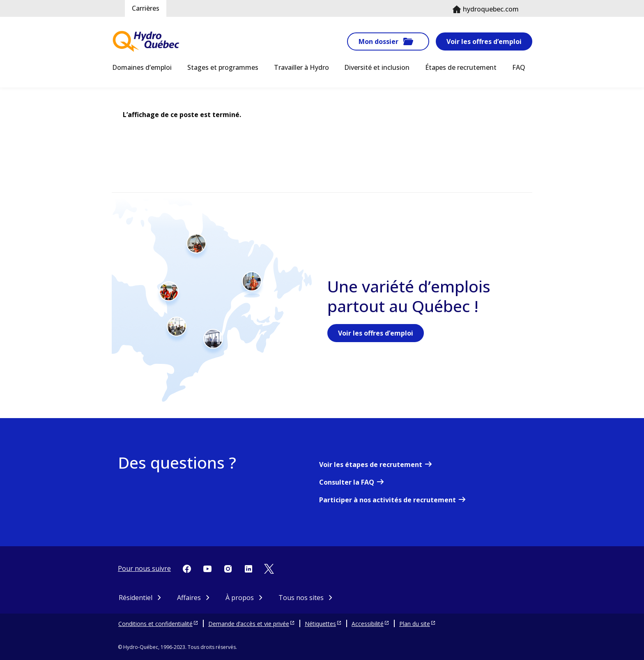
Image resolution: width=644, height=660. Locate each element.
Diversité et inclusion (377, 67)
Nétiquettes (320, 623)
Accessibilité (368, 623)
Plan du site (415, 623)
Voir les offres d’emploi (484, 41)
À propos (240, 598)
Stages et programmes (223, 67)
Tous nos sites (301, 598)
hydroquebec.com (491, 9)
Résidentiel (136, 598)
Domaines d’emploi (142, 67)
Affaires (189, 598)
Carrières (146, 8)
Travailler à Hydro (301, 67)
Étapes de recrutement (461, 67)
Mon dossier (378, 41)
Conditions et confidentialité (155, 623)
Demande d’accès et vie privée (249, 623)
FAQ (519, 67)
